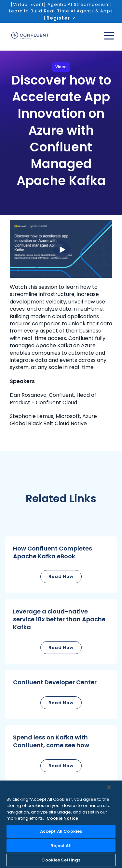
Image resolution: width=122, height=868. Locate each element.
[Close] (109, 787)
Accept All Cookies (61, 831)
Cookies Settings (61, 860)
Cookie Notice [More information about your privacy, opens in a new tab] (62, 818)
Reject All (61, 846)
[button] (61, 565)
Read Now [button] (61, 576)
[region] (61, 824)
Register (58, 18)
